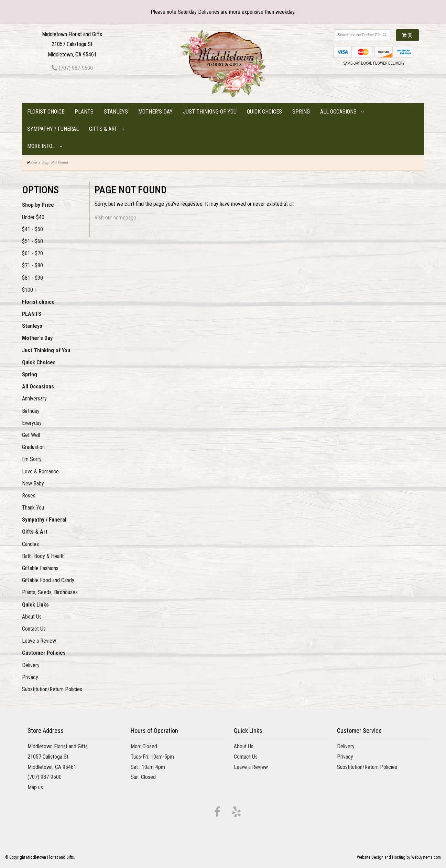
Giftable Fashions (40, 568)
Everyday (32, 423)
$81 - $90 (32, 278)
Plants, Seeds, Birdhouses (50, 592)
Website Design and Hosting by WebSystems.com (399, 857)
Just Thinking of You (210, 112)
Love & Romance (40, 471)
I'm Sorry (32, 459)
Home (32, 163)
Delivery (31, 665)
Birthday (31, 411)
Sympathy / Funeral (53, 129)
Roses (29, 496)
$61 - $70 (32, 253)
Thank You (33, 508)
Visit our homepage (115, 218)
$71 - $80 (32, 265)
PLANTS (84, 112)
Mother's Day (155, 112)
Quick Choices (264, 112)
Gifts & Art (103, 129)
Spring (301, 112)
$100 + (30, 290)
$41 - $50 (32, 229)
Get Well (31, 435)
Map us (35, 787)
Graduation (33, 447)
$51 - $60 (32, 241)
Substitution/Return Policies (52, 689)
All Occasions (338, 112)
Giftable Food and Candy (48, 580)
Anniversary (34, 399)
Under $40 (33, 217)
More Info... (41, 146)
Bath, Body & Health (43, 556)
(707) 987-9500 (72, 68)
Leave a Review (39, 641)
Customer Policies (44, 653)
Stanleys (116, 112)
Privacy (30, 677)
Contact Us (34, 629)
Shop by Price (38, 205)
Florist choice (46, 112)
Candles (30, 544)
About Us (32, 617)
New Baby (33, 484)
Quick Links (35, 605)
